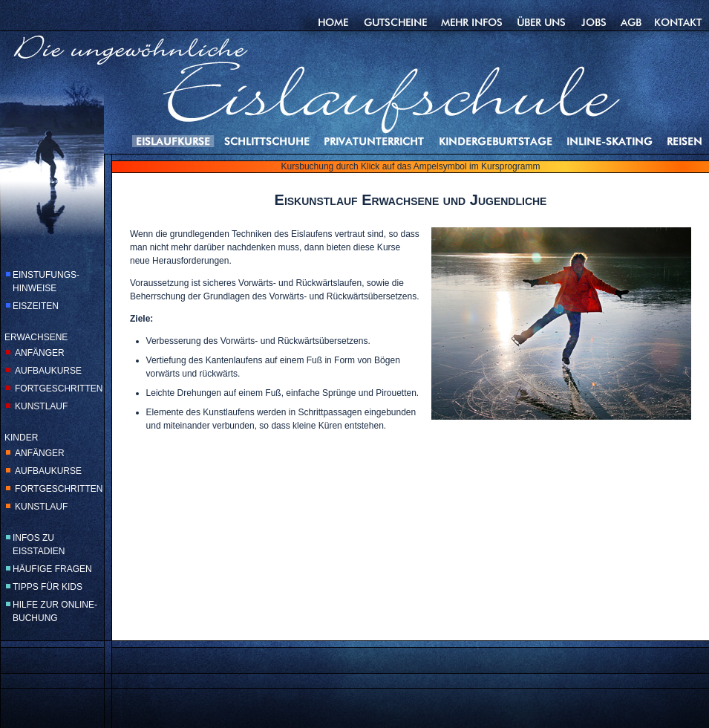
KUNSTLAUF (41, 406)
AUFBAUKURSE (48, 371)
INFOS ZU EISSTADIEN (39, 545)
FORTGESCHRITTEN (59, 389)
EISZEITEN (36, 306)
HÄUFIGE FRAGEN (52, 569)
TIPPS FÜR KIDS (48, 587)
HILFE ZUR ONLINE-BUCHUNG (55, 611)
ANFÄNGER (40, 353)
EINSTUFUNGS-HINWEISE (46, 282)
